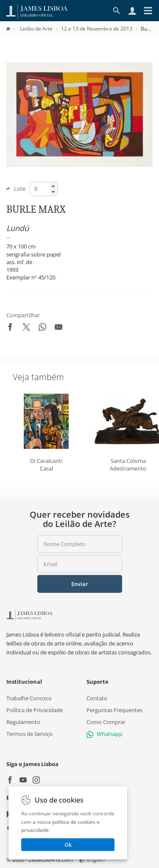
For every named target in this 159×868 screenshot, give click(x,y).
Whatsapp (105, 734)
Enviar (80, 584)
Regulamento (23, 722)
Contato (97, 698)
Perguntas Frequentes (114, 710)
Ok (68, 845)
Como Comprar (106, 722)
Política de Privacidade (35, 710)
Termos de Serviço (29, 734)
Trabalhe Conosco (29, 698)
